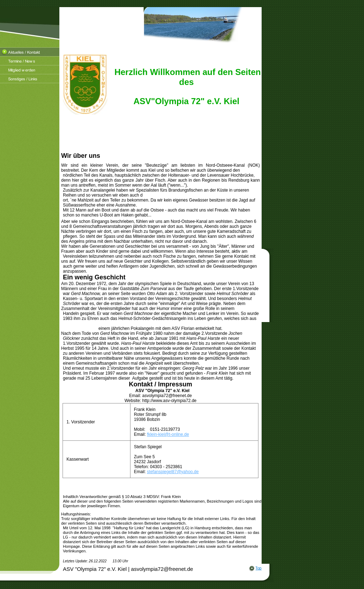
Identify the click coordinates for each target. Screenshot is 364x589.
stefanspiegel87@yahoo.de (173, 472)
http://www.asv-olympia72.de (169, 401)
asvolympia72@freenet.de (167, 396)
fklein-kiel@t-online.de (168, 434)
